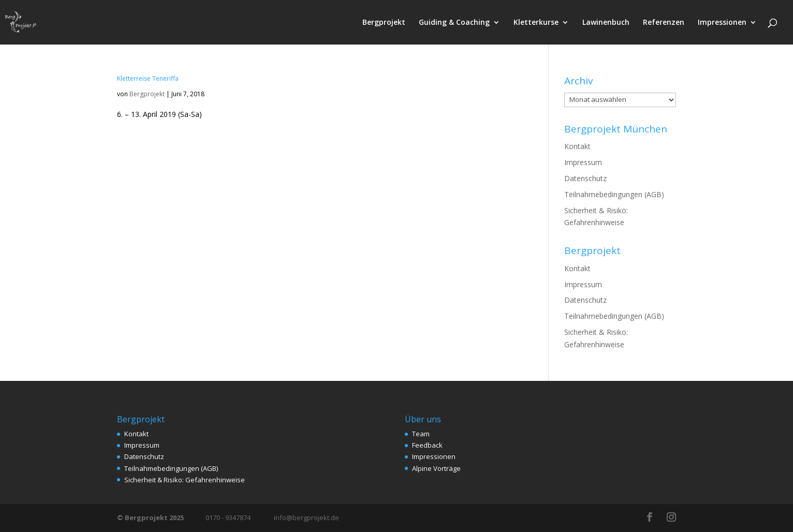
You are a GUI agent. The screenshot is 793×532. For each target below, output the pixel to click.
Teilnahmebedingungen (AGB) (614, 194)
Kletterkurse (536, 23)
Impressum (583, 162)
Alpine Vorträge (436, 468)
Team (421, 434)
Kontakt (577, 146)
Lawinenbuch (606, 23)
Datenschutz (585, 178)
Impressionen (722, 23)
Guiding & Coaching (454, 23)
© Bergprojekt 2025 (151, 518)
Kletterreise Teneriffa (148, 78)
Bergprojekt (384, 23)
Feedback (427, 445)
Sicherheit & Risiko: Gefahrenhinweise (185, 480)
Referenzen (664, 23)
